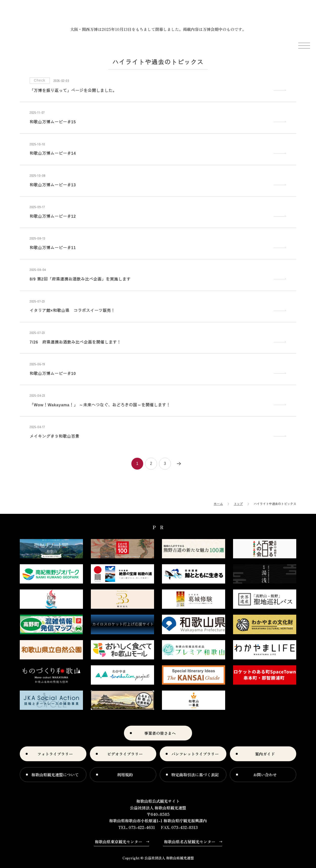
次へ (179, 464)
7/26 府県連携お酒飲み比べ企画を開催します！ (75, 342)
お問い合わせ (265, 775)
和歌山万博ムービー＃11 (53, 248)
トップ (238, 504)
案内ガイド (265, 754)
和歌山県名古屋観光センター (190, 842)
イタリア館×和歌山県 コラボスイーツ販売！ (72, 311)
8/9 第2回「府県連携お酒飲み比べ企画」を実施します (80, 279)
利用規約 (125, 775)
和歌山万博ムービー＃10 (53, 374)
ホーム (218, 504)
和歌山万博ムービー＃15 (53, 122)
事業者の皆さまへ (160, 733)
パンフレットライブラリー (195, 754)
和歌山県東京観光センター (118, 842)
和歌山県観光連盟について (55, 775)
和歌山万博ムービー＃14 (53, 153)
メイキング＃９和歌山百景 (55, 436)
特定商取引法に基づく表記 (195, 775)
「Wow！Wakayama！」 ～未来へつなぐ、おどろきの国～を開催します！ (100, 405)
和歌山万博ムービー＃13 (53, 185)
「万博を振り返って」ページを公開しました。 (73, 91)
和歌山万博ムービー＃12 (53, 216)
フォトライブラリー (55, 754)
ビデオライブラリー (125, 754)
